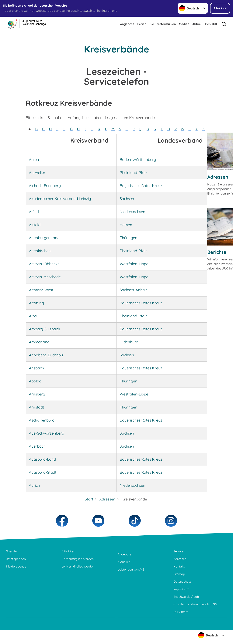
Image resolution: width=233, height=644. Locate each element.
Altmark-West (41, 290)
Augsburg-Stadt (43, 472)
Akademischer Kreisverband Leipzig (60, 199)
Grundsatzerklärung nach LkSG (195, 604)
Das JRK (211, 24)
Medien (184, 24)
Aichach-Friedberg (45, 186)
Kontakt (179, 566)
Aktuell (197, 24)
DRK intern (181, 612)
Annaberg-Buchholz (46, 355)
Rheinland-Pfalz (134, 173)
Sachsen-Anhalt (133, 290)
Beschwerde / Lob (186, 597)
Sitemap (179, 574)
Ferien (142, 24)
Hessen (126, 225)
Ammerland (39, 342)
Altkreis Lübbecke (44, 264)
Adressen (218, 177)
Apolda (35, 381)
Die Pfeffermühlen (163, 24)
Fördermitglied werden (78, 559)
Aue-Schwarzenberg (47, 433)
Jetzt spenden (16, 559)
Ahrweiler (37, 173)
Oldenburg (129, 342)
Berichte (217, 252)
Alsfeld (35, 225)
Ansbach (36, 368)
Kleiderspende (16, 566)
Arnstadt (37, 407)
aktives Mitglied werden (78, 566)
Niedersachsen (132, 212)
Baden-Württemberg (138, 159)
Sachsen (127, 199)
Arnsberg (37, 394)
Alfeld (34, 212)
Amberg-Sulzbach (44, 329)
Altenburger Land (44, 238)
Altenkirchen (40, 251)
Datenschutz (182, 581)
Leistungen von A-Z (131, 569)
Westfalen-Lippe (134, 264)
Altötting (36, 303)
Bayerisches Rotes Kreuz (141, 186)
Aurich (34, 485)
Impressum (181, 589)
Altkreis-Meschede (45, 277)
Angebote (127, 24)
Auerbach (37, 446)
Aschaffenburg (42, 420)
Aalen (34, 159)
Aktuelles (124, 562)
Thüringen (129, 238)
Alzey (34, 316)
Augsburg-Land (42, 459)
